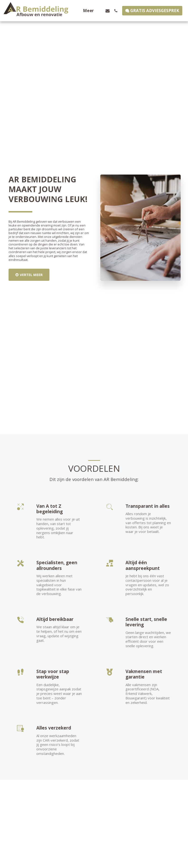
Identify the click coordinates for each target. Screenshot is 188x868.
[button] (108, 11)
